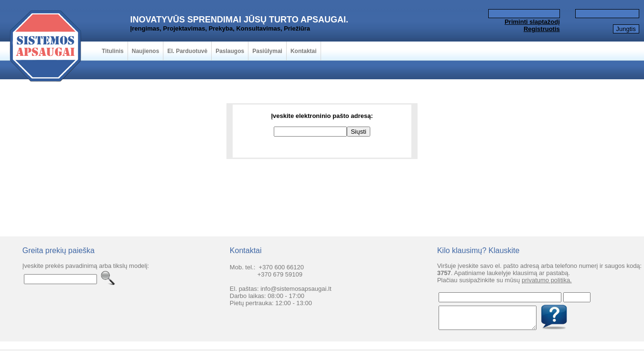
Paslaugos (230, 51)
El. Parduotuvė (187, 51)
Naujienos (145, 51)
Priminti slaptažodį (532, 22)
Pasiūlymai (267, 51)
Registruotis (542, 29)
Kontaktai (304, 51)
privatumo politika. (547, 280)
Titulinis (113, 51)
